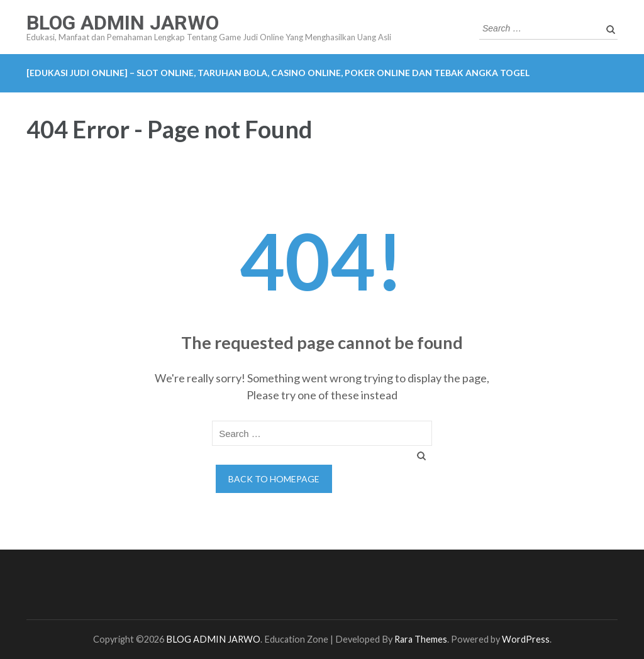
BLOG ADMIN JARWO (123, 23)
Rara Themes (421, 639)
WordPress (526, 639)
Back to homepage (274, 479)
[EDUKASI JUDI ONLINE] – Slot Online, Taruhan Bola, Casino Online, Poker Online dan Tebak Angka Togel (278, 73)
